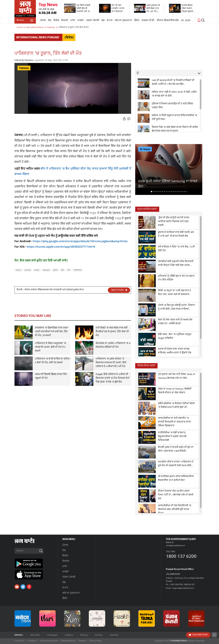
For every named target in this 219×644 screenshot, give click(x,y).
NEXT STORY (119, 290)
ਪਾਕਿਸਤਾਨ (78, 270)
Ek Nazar (145, 149)
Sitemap (82, 641)
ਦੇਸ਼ (50, 20)
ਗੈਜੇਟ (137, 20)
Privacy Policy (96, 641)
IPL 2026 (186, 20)
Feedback (32, 641)
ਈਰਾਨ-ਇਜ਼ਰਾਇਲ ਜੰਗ (168, 20)
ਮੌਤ (69, 270)
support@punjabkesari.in (183, 588)
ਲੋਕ (63, 270)
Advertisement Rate (49, 641)
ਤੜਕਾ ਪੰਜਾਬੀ (93, 20)
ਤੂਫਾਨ (55, 270)
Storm (18, 270)
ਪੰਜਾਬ (43, 20)
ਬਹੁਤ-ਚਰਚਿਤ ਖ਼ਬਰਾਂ (147, 209)
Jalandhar (114, 635)
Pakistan (24, 68)
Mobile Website (68, 641)
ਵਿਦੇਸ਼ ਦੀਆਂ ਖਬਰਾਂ (146, 366)
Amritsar (99, 635)
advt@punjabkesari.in (176, 546)
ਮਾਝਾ (73, 20)
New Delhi (35, 635)
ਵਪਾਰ (110, 20)
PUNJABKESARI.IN (179, 641)
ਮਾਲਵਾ (81, 20)
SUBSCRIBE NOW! (198, 635)
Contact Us (19, 641)
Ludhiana (69, 635)
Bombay (84, 635)
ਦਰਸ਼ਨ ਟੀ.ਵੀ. (148, 20)
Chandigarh (52, 635)
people (28, 270)
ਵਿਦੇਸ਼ (56, 20)
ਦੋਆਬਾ (65, 20)
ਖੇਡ (103, 20)
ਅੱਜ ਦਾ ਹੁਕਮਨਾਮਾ (123, 20)
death (37, 270)
